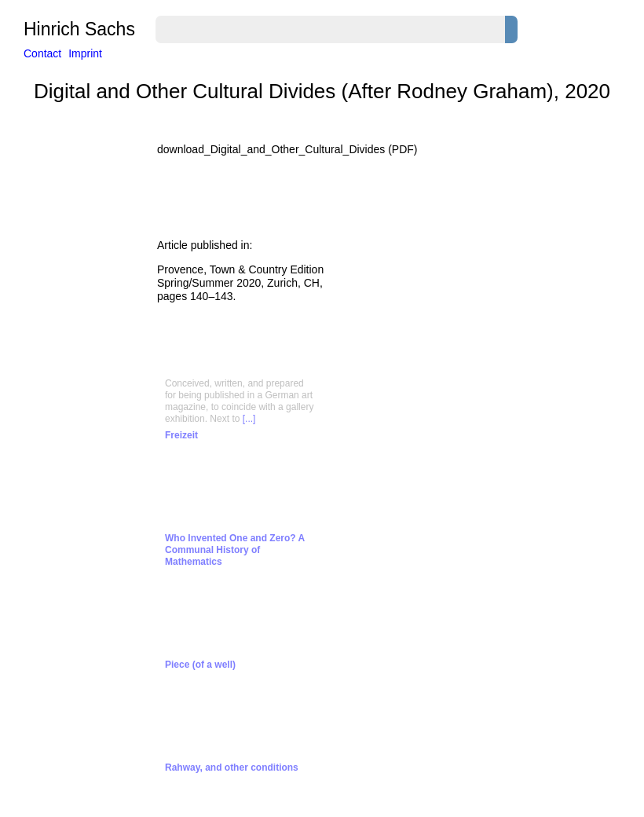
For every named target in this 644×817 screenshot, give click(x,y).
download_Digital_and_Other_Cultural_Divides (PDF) (287, 149)
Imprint (85, 53)
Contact (42, 53)
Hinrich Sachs (79, 29)
